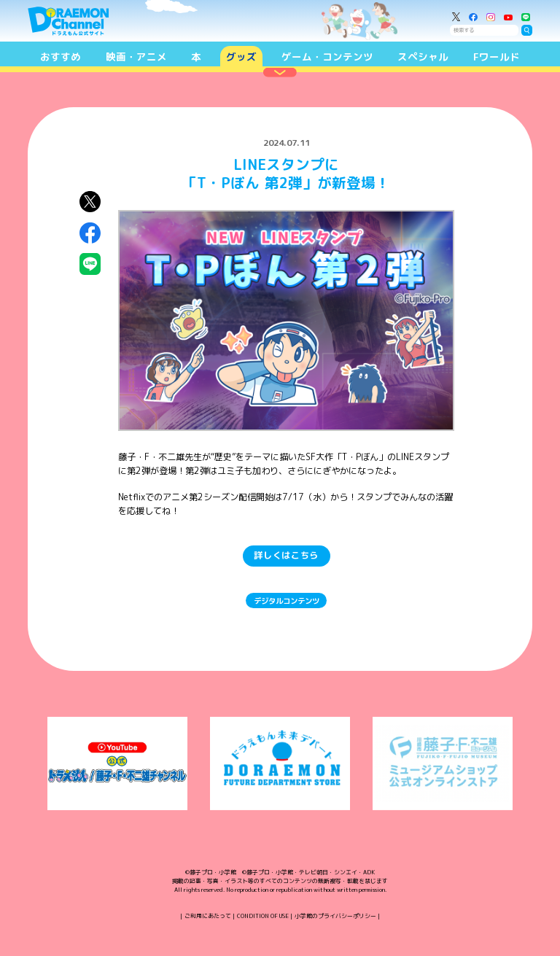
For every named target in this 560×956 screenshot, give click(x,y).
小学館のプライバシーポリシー (335, 916)
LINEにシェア (90, 264)
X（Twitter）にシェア (90, 202)
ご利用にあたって (208, 916)
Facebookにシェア (90, 233)
